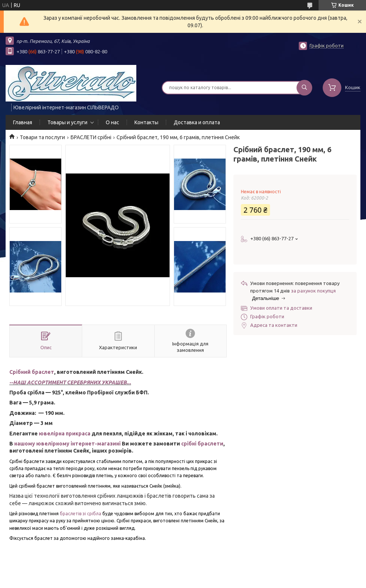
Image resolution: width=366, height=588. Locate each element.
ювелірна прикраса (65, 434)
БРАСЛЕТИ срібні (91, 137)
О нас (112, 122)
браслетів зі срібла (80, 514)
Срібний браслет (32, 372)
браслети (210, 444)
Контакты (146, 122)
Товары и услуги (67, 122)
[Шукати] (304, 88)
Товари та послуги (42, 137)
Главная (23, 122)
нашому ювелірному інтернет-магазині (67, 444)
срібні (189, 444)
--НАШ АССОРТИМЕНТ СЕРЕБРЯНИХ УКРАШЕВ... (70, 382)
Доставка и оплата (197, 122)
